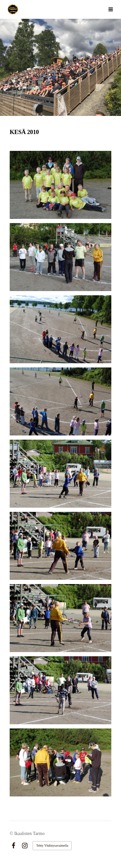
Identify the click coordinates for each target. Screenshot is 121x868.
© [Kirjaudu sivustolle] (12, 834)
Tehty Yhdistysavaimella (52, 845)
